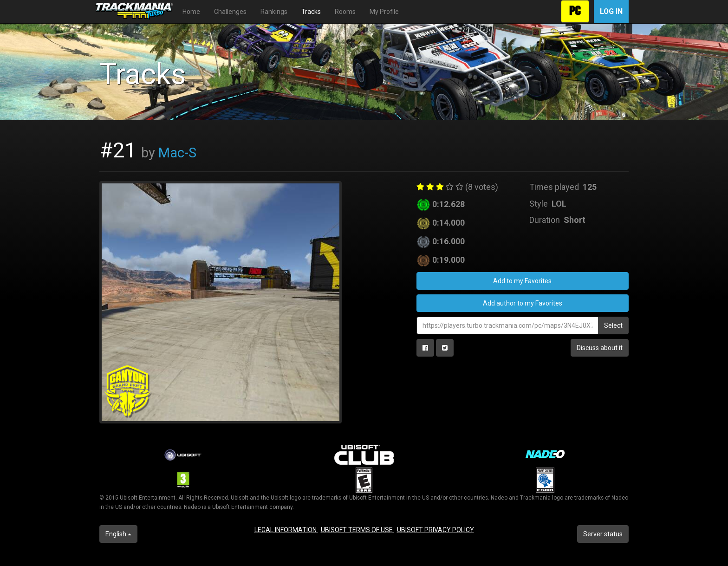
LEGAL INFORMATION (286, 530)
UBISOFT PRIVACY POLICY (435, 530)
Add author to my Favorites (523, 303)
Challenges (230, 12)
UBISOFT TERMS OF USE (357, 530)
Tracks (311, 12)
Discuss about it (600, 348)
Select (613, 325)
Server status (603, 534)
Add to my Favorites (522, 281)
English (118, 534)
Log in (611, 11)
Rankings (274, 12)
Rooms (345, 12)
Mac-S (177, 153)
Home (191, 12)
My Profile (384, 12)
